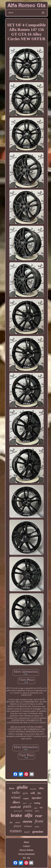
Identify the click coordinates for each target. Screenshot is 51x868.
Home (26, 842)
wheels (18, 822)
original (29, 811)
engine (26, 798)
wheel (16, 797)
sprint (25, 793)
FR (29, 858)
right (36, 808)
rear (39, 816)
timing (37, 803)
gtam (37, 811)
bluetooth (33, 789)
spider (37, 798)
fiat (11, 822)
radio (16, 792)
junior (25, 803)
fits (39, 793)
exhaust (28, 826)
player (18, 826)
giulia (22, 787)
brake (16, 816)
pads (27, 807)
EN (24, 858)
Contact (26, 846)
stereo (27, 821)
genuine (38, 832)
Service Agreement (26, 854)
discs (16, 802)
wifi (33, 793)
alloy (41, 788)
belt (30, 804)
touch (27, 832)
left (41, 808)
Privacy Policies (26, 850)
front (39, 821)
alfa (29, 815)
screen (37, 827)
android (16, 807)
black (11, 788)
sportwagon (18, 811)
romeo (16, 831)
